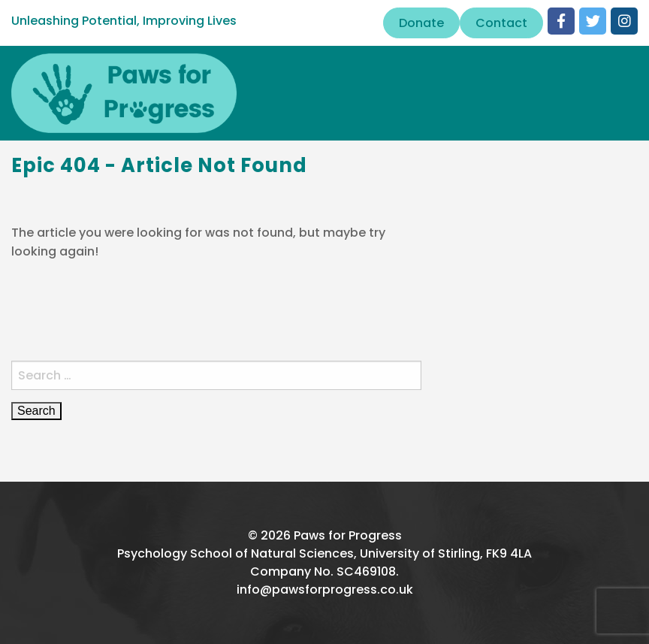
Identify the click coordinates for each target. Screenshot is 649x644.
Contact (501, 23)
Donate (421, 23)
